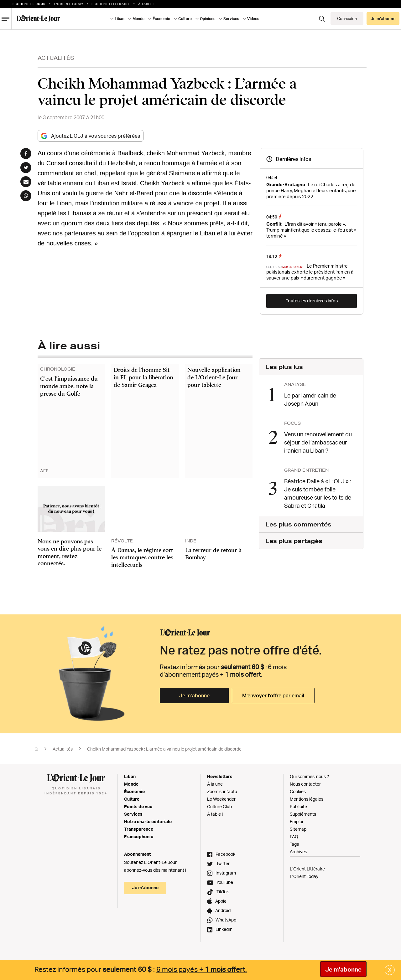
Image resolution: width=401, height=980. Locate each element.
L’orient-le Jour (29, 4)
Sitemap (298, 829)
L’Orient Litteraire (111, 4)
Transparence (139, 829)
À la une (215, 784)
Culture (185, 19)
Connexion (347, 18)
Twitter (223, 863)
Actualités (56, 58)
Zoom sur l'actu (222, 791)
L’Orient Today (304, 876)
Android (223, 910)
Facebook (225, 854)
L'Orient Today (69, 4)
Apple (221, 901)
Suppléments (303, 814)
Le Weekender (221, 799)
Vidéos (253, 19)
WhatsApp (226, 920)
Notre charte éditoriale (148, 821)
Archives (298, 852)
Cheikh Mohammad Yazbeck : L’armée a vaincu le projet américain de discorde (164, 749)
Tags (294, 844)
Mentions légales (307, 799)
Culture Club (219, 806)
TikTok (223, 892)
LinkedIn (224, 929)
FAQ (294, 836)
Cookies (298, 791)
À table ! (146, 4)
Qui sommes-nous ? (309, 776)
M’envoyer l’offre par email (273, 695)
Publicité (298, 806)
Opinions (208, 19)
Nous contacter (305, 784)
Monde (138, 19)
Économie (161, 19)
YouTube (225, 882)
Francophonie (139, 836)
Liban (120, 19)
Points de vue (138, 806)
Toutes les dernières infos (312, 301)
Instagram (226, 873)
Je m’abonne (383, 18)
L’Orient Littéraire (307, 869)
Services (231, 19)
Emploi (296, 821)
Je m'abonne (343, 969)
